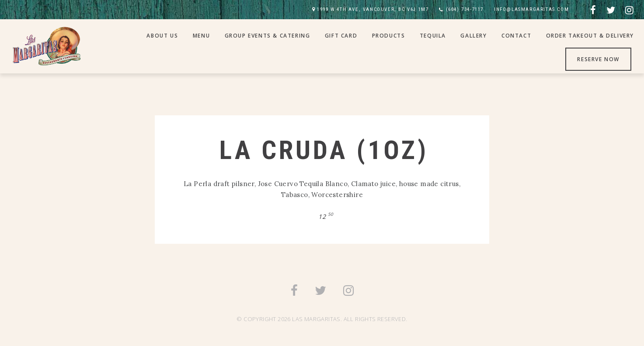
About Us (162, 36)
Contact (516, 36)
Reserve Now (598, 59)
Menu (201, 36)
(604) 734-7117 (465, 9)
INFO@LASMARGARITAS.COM (531, 9)
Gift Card (341, 36)
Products (389, 36)
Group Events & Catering (268, 36)
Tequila (433, 36)
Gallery (473, 36)
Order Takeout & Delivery (590, 36)
